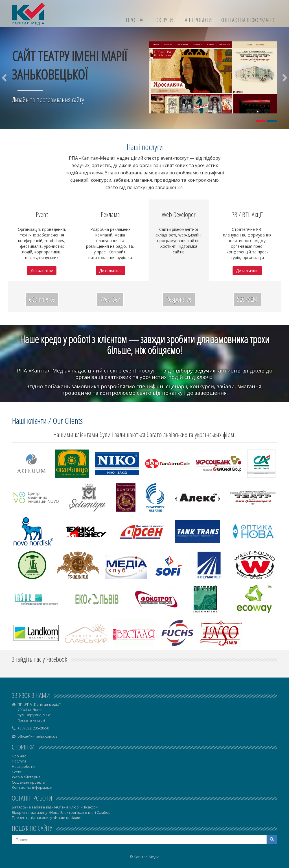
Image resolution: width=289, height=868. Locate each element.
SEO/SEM (247, 299)
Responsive (179, 299)
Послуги (163, 20)
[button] (5, 77)
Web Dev (110, 299)
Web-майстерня (26, 777)
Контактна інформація (248, 20)
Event (17, 772)
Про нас (135, 20)
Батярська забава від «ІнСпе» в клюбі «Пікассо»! (55, 807)
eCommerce (42, 299)
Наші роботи (197, 20)
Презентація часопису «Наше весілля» (46, 817)
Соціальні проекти (29, 782)
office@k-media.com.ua (38, 736)
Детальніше (42, 270)
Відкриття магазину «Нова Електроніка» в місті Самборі (62, 812)
